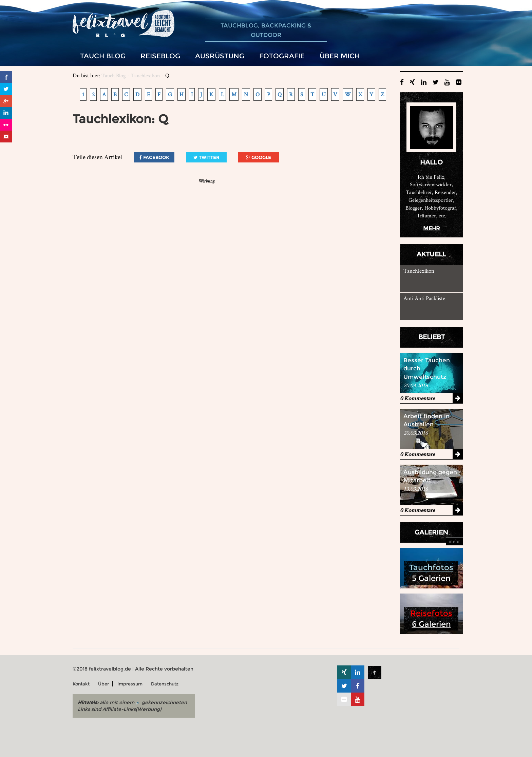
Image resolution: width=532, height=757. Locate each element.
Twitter (206, 157)
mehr (432, 228)
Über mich (340, 56)
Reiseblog (160, 56)
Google (259, 157)
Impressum (130, 684)
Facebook (154, 157)
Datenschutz (165, 684)
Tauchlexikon (145, 75)
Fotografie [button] (282, 56)
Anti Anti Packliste (424, 298)
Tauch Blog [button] (103, 56)
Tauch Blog (113, 75)
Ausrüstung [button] (220, 56)
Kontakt (81, 684)
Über (103, 684)
